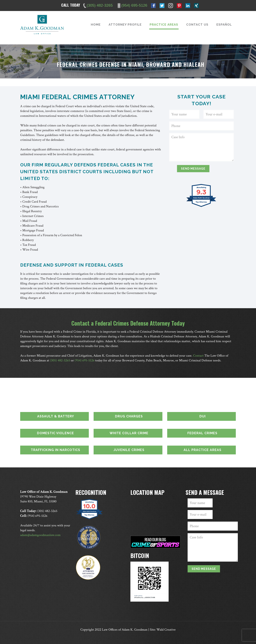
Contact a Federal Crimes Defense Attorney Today (128, 323)
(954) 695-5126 (84, 360)
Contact (198, 356)
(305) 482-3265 (60, 360)
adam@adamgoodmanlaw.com (40, 535)
